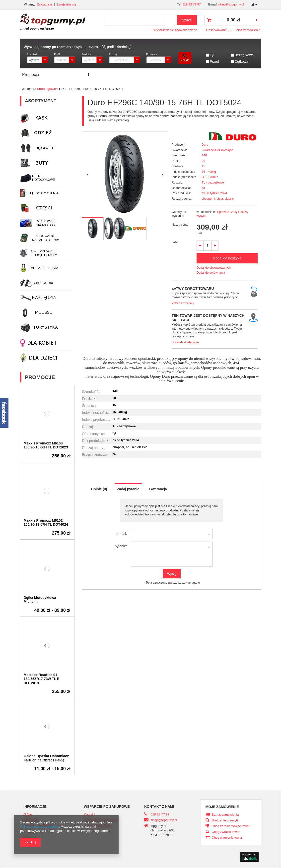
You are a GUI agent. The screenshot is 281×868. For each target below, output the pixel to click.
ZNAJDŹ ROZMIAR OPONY (120, 75)
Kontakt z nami (159, 806)
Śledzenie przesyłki (226, 820)
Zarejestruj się (66, 4)
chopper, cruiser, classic (218, 199)
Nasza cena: (180, 225)
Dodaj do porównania (211, 273)
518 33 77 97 (192, 4)
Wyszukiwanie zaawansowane (175, 30)
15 (203, 166)
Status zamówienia (225, 815)
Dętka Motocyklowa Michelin (40, 600)
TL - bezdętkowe (213, 183)
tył (203, 188)
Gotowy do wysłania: (179, 214)
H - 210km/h (210, 177)
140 (204, 155)
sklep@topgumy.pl (231, 4)
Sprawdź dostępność (186, 342)
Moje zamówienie (222, 807)
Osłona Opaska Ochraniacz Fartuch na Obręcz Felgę (46, 758)
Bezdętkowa (244, 55)
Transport (161, 75)
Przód (214, 62)
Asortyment (41, 101)
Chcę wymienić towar (227, 838)
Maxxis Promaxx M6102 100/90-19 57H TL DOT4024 (46, 523)
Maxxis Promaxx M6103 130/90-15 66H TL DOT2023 (46, 445)
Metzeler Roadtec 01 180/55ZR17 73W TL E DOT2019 (42, 679)
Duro (205, 145)
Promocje (31, 75)
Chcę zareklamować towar (231, 826)
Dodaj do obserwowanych (214, 268)
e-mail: (122, 534)
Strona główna (47, 89)
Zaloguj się (45, 4)
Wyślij (172, 574)
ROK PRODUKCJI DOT (219, 75)
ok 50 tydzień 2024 (214, 193)
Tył (212, 55)
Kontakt (184, 75)
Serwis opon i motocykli (67, 75)
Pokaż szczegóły (183, 303)
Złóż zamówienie (248, 30)
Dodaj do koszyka (227, 258)
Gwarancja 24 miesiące (217, 150)
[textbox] (134, 20)
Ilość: (175, 242)
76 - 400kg (209, 172)
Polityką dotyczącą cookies (39, 827)
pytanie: (121, 546)
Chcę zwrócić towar (226, 832)
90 (203, 161)
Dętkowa (241, 62)
